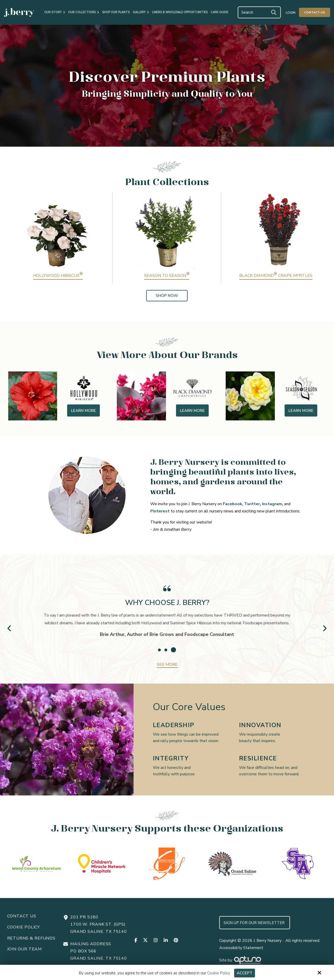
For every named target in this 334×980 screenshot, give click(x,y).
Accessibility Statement (241, 948)
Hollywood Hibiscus (58, 276)
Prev (9, 628)
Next (325, 628)
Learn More (83, 411)
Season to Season (167, 276)
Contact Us (315, 12)
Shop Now (167, 296)
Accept (245, 973)
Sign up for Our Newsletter (255, 923)
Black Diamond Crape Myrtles (276, 276)
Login (291, 13)
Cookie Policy (219, 973)
